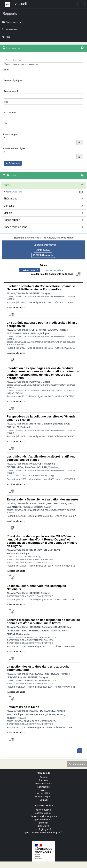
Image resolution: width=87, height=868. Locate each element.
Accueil (43, 777)
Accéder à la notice (16, 308)
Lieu (6, 123)
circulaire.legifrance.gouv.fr (43, 816)
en (5, 137)
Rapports (43, 780)
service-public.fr (43, 810)
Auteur (7, 185)
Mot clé (8, 213)
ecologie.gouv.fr (44, 829)
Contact (43, 800)
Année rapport (12, 220)
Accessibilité (43, 793)
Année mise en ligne (15, 227)
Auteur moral (11, 91)
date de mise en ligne (54, 270)
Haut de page (77, 764)
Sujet (6, 70)
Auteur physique (13, 80)
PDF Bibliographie (43, 255)
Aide (43, 790)
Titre (6, 102)
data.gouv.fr (43, 826)
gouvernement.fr (44, 820)
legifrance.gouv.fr (43, 813)
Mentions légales (43, 797)
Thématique (11, 199)
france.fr (43, 823)
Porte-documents (43, 784)
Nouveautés (43, 787)
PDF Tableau (43, 250)
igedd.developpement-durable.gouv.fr (43, 833)
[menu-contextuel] (5, 64)
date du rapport (30, 270)
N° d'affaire (10, 113)
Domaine (9, 206)
